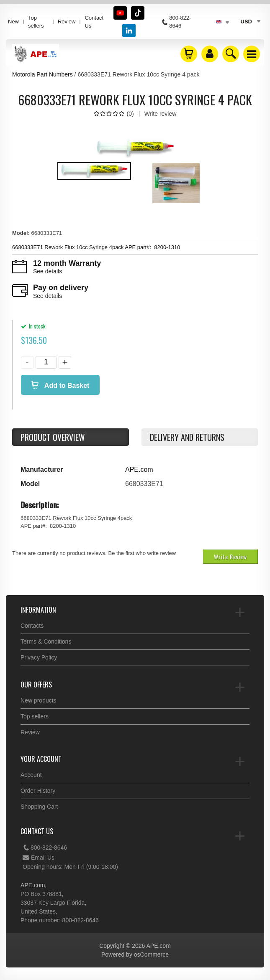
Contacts (32, 626)
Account (31, 775)
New (13, 22)
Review (67, 22)
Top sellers (36, 22)
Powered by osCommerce (135, 955)
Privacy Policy (39, 657)
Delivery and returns (187, 437)
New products (39, 700)
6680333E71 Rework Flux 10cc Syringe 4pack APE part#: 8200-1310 (96, 247)
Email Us (39, 858)
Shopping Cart (39, 807)
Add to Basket (66, 386)
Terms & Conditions (46, 641)
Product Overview (53, 437)
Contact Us (94, 22)
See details (48, 271)
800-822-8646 (45, 848)
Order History (38, 791)
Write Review (230, 556)
